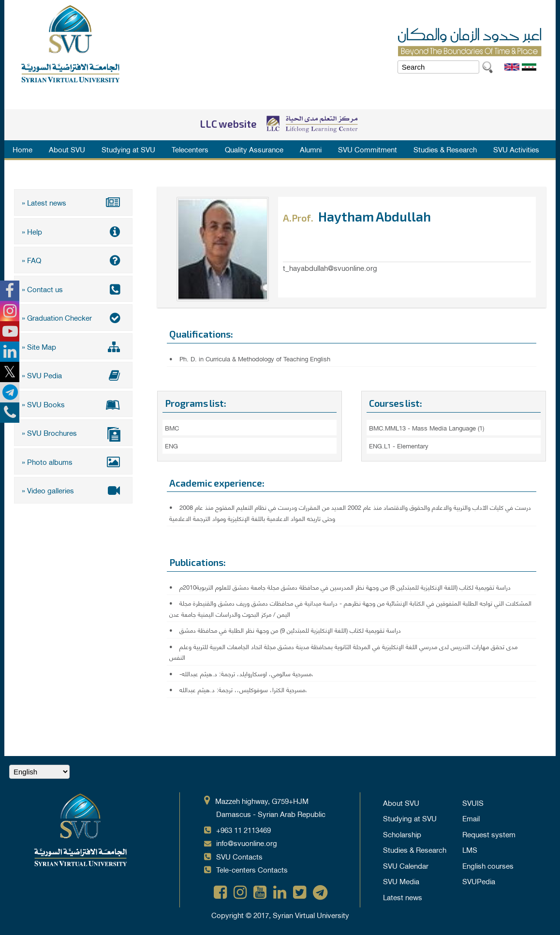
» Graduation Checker (73, 317)
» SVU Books (73, 404)
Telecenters (190, 149)
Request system (489, 834)
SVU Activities (516, 149)
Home (22, 149)
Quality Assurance (254, 149)
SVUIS (473, 802)
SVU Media (401, 881)
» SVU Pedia (73, 375)
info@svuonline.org (247, 843)
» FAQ (73, 260)
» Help (73, 231)
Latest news (403, 897)
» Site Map (73, 346)
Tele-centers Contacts (252, 869)
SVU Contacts (239, 856)
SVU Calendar (406, 865)
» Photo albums (73, 461)
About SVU (67, 149)
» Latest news (73, 202)
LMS (470, 849)
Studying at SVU (128, 149)
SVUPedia (479, 881)
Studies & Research (445, 149)
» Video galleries (73, 490)
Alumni (311, 149)
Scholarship (402, 834)
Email (471, 818)
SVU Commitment (368, 149)
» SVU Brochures (73, 434)
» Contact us (73, 289)
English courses (488, 865)
